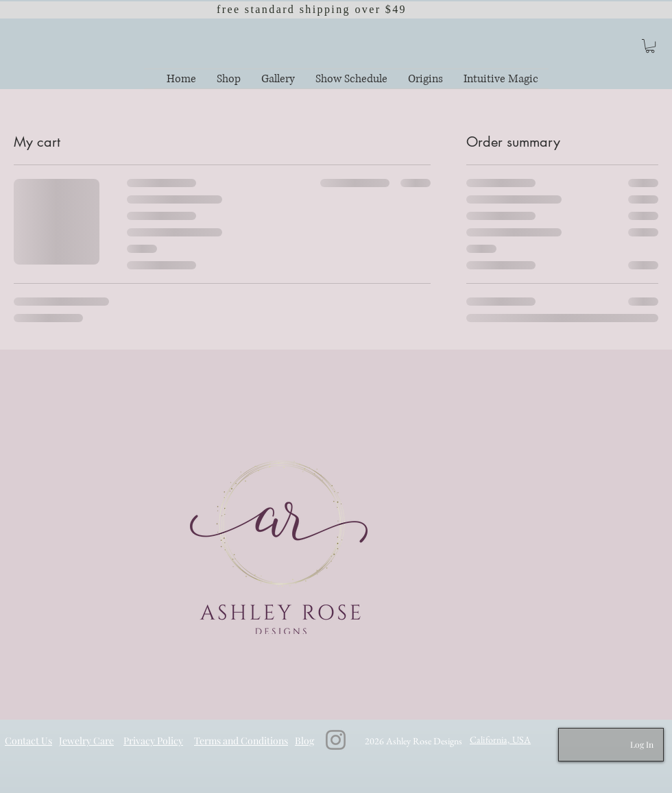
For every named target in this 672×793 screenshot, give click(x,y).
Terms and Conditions (241, 741)
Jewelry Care (86, 741)
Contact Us (28, 741)
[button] (650, 46)
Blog (304, 741)
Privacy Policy (153, 741)
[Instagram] (336, 740)
